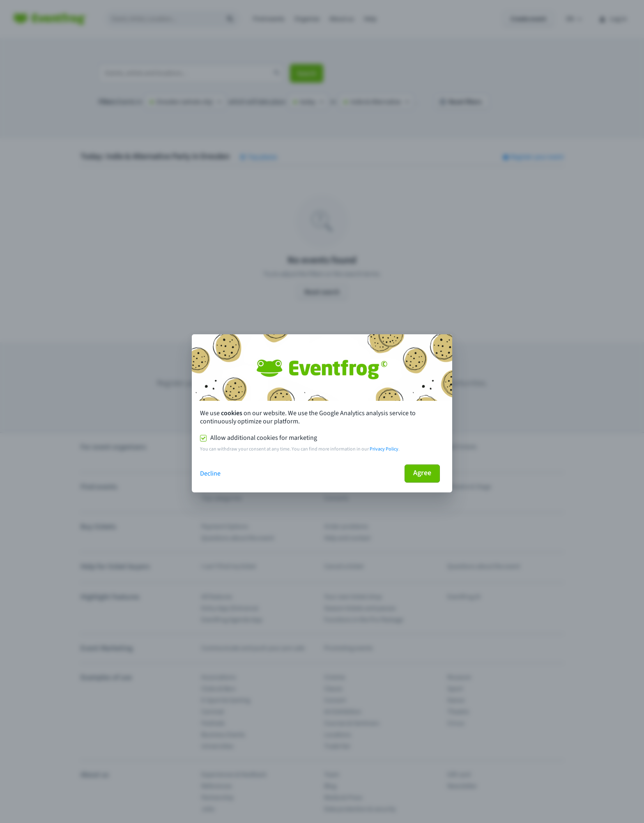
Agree (422, 473)
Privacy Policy (384, 449)
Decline (210, 474)
